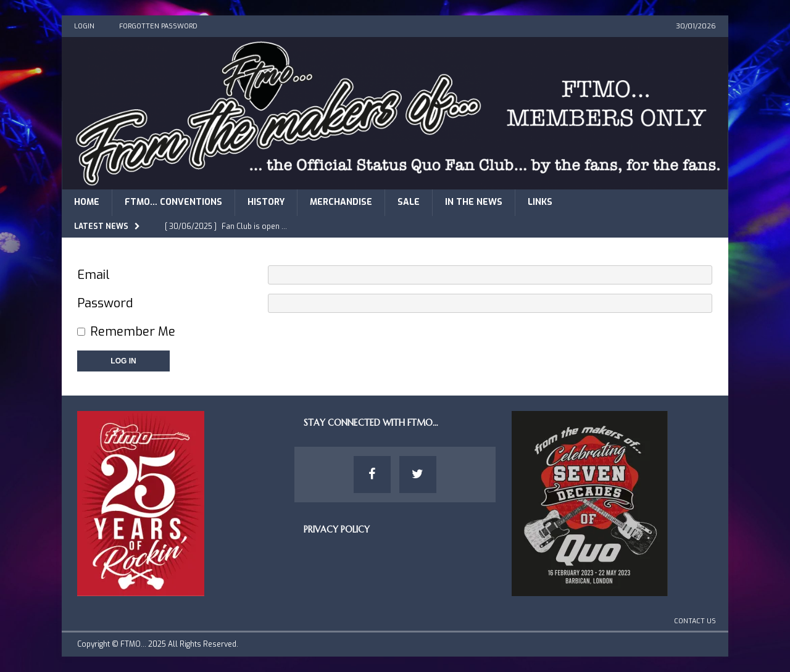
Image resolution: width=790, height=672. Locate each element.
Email (94, 275)
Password (105, 303)
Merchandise (341, 202)
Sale (409, 202)
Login (84, 26)
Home (87, 202)
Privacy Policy (337, 529)
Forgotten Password (158, 26)
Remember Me (133, 332)
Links (540, 202)
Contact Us (695, 621)
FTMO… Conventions (173, 202)
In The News (474, 202)
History (266, 202)
